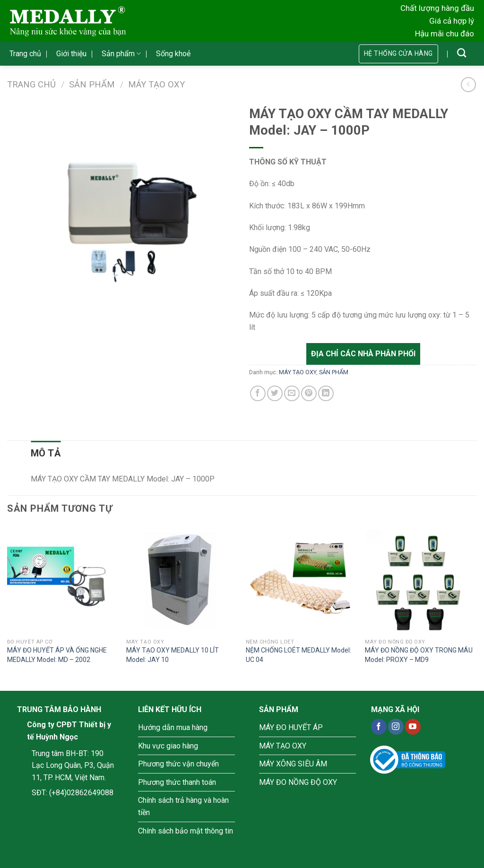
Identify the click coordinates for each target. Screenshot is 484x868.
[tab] (46, 453)
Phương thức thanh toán (177, 782)
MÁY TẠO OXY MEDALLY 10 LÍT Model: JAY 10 (173, 655)
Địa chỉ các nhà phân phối (363, 354)
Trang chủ (25, 54)
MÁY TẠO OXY (156, 84)
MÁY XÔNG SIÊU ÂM (293, 764)
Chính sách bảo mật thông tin (186, 831)
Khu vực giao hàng (168, 746)
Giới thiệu (71, 54)
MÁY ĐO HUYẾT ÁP (291, 727)
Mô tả (46, 453)
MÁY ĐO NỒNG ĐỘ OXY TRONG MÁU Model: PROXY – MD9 (419, 655)
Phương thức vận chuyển (178, 764)
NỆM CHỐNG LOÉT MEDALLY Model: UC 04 (298, 655)
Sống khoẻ (173, 54)
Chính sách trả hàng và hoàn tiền (183, 806)
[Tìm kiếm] (462, 53)
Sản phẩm (121, 54)
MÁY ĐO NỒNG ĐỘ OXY (298, 782)
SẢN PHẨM (92, 84)
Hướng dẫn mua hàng (173, 727)
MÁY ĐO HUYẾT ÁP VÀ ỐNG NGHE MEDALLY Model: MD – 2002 (57, 655)
